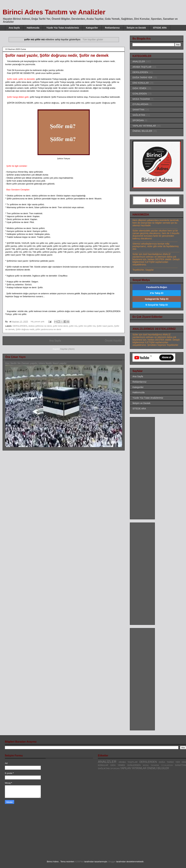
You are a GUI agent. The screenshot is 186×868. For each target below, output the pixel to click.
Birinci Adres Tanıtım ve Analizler (54, 12)
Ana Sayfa (14, 28)
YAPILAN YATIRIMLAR (144, 126)
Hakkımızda (33, 28)
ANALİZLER (139, 61)
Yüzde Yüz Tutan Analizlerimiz (63, 28)
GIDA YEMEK (139, 88)
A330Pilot (79, 862)
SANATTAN (138, 110)
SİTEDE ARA (160, 28)
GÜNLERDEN (140, 94)
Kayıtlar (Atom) (67, 349)
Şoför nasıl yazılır (105, 326)
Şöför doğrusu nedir (25, 329)
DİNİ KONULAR (141, 83)
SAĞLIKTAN (139, 115)
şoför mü (73, 326)
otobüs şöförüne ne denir (40, 326)
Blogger (112, 862)
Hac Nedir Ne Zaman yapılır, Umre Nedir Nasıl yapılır (36, 363)
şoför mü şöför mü (87, 326)
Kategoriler (92, 28)
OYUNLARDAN (140, 104)
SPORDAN (138, 120)
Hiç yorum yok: (38, 322)
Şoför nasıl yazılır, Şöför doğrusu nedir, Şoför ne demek (57, 55)
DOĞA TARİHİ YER (142, 77)
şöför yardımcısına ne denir (48, 329)
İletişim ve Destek (136, 28)
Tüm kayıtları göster (93, 39)
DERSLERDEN (20, 326)
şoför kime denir (60, 326)
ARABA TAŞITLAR (142, 67)
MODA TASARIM (141, 99)
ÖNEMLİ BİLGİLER (142, 131)
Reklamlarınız (112, 28)
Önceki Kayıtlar (113, 341)
